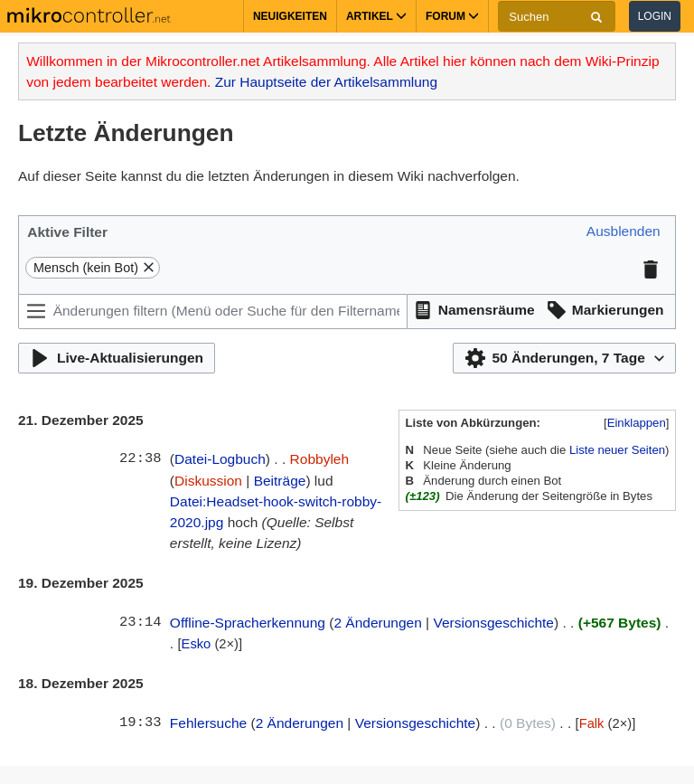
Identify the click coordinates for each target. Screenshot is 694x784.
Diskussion (208, 481)
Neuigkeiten (290, 16)
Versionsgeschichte (493, 623)
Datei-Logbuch (220, 459)
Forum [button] (452, 16)
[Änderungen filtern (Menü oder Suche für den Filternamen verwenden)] (213, 312)
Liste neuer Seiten (617, 450)
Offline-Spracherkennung (248, 623)
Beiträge (280, 481)
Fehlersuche (208, 723)
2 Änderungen (377, 623)
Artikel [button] (376, 16)
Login (655, 16)
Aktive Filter (67, 232)
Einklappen (637, 423)
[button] (624, 231)
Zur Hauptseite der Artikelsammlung (326, 82)
